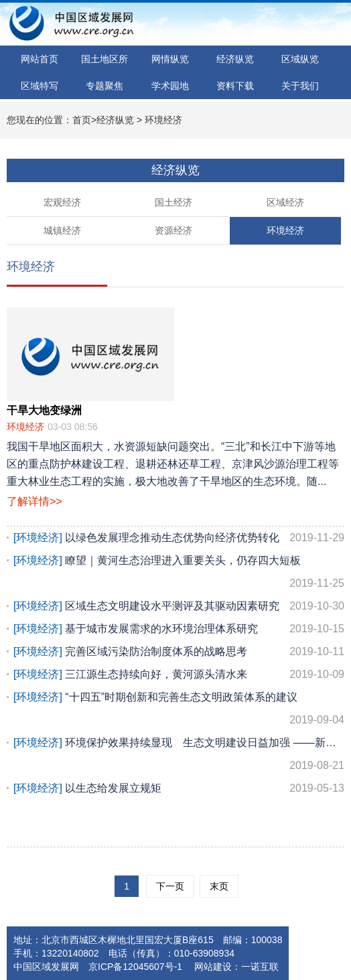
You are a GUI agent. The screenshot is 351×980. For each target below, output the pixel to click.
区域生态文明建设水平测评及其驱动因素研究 (179, 606)
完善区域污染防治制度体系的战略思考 (179, 652)
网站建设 (212, 967)
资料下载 (235, 86)
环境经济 (163, 120)
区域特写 (40, 86)
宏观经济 (62, 202)
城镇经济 (62, 230)
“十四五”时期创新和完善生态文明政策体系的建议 (179, 711)
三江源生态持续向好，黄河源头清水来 (179, 675)
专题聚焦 (104, 86)
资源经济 (173, 230)
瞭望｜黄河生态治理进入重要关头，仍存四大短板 (179, 575)
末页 (219, 886)
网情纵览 (170, 59)
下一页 (170, 886)
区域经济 (285, 202)
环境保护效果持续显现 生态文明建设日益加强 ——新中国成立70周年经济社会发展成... (179, 757)
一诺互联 (260, 967)
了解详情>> (34, 501)
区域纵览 (300, 59)
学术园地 (170, 86)
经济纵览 (235, 59)
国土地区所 (104, 59)
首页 (82, 120)
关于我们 (300, 86)
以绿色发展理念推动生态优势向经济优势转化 (179, 538)
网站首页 (40, 59)
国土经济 (173, 202)
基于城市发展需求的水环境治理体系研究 (179, 629)
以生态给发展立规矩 (179, 788)
